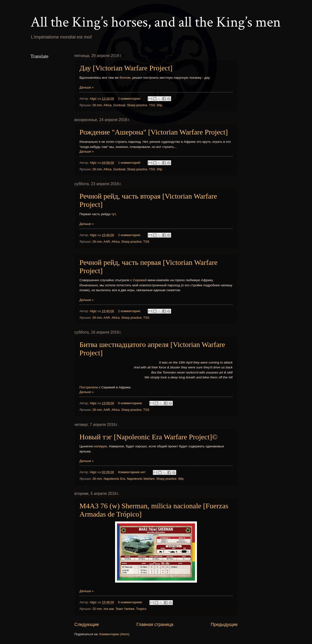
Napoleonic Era (114, 479)
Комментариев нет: (132, 472)
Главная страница (155, 625)
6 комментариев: (131, 403)
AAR (107, 242)
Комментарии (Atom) (114, 634)
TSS (152, 105)
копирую (101, 446)
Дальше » (87, 87)
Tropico (141, 609)
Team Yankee (125, 609)
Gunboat (119, 105)
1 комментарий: (130, 163)
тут (113, 214)
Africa (108, 105)
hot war (109, 609)
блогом (125, 78)
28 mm (97, 105)
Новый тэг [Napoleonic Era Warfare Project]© (149, 437)
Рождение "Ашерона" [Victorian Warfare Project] (154, 132)
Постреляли (89, 387)
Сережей (140, 280)
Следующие (87, 625)
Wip (159, 105)
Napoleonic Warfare (141, 479)
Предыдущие (224, 625)
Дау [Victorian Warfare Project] (126, 68)
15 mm (97, 609)
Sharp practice (137, 105)
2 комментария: (130, 99)
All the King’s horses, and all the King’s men (156, 22)
